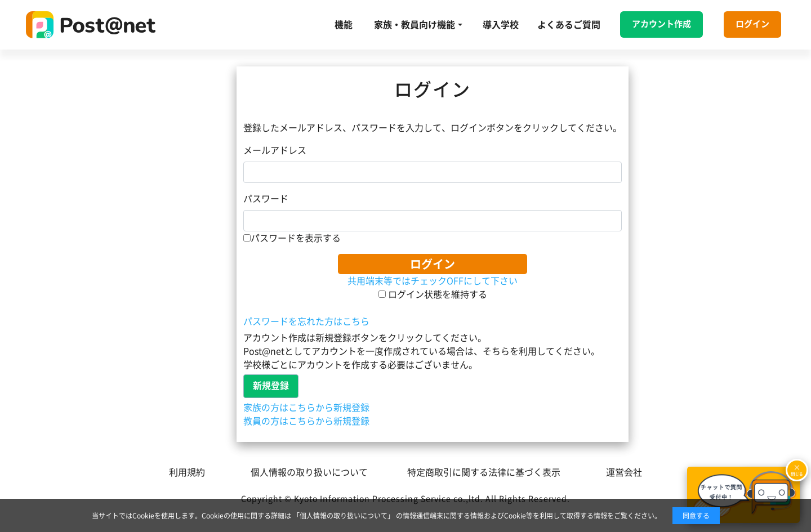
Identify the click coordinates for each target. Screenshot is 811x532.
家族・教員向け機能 (415, 25)
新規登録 (271, 386)
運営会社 (624, 472)
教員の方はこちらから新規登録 (306, 421)
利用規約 (187, 472)
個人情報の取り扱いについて (309, 472)
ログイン (752, 24)
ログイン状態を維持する (433, 294)
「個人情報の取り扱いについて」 (344, 516)
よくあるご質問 (569, 25)
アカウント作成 (661, 24)
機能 (344, 25)
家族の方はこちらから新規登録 (306, 408)
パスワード (266, 199)
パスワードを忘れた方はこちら (306, 321)
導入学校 (501, 25)
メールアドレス (275, 150)
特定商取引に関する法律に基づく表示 (484, 472)
